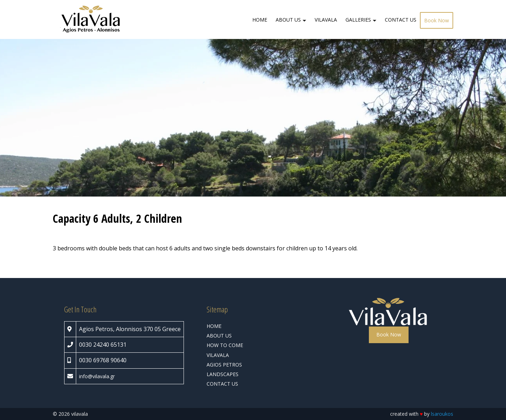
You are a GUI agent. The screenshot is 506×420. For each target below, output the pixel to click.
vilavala (101, 376)
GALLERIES (358, 20)
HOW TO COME (225, 345)
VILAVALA (326, 20)
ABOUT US (288, 20)
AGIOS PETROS (224, 365)
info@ (86, 376)
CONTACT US (401, 20)
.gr (112, 376)
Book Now (437, 20)
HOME (260, 20)
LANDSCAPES (223, 374)
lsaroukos (442, 414)
